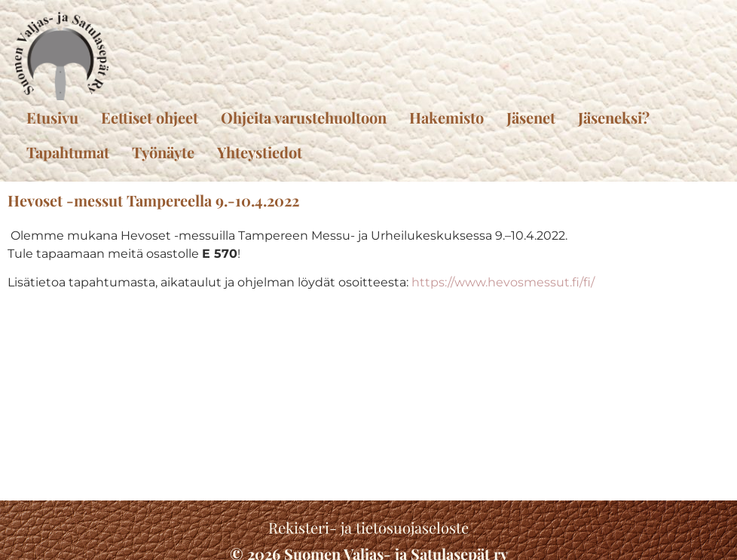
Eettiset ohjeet (150, 117)
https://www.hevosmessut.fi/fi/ (503, 282)
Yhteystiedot (260, 152)
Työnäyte (163, 152)
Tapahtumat (68, 152)
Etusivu (52, 117)
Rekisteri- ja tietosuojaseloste (368, 527)
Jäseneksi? (614, 117)
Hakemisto (446, 117)
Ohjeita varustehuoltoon (304, 117)
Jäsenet (531, 117)
